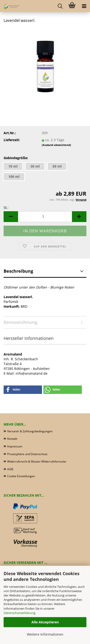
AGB (10, 469)
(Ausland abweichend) (56, 145)
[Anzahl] (45, 217)
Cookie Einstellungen (21, 476)
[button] (11, 217)
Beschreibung (18, 271)
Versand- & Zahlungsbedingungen (30, 431)
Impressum (15, 446)
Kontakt (12, 439)
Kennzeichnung (20, 322)
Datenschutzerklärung (19, 613)
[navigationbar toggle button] (84, 6)
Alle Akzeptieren (45, 622)
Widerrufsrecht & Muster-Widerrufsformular (37, 461)
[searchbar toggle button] (60, 6)
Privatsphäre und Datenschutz (27, 454)
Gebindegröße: (16, 158)
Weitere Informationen (45, 634)
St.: (6, 208)
